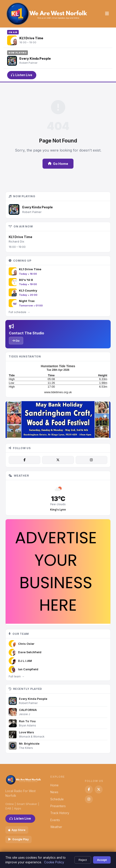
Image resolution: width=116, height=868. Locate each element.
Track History (60, 813)
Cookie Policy (54, 862)
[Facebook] (24, 460)
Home (54, 785)
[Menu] (107, 14)
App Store (17, 830)
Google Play (18, 839)
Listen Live (22, 75)
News (54, 792)
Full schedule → (19, 312)
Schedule (57, 799)
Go (16, 341)
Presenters (58, 806)
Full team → (16, 676)
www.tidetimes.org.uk (58, 392)
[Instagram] (92, 460)
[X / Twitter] (58, 460)
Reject (83, 860)
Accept (102, 860)
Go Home (58, 164)
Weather (56, 827)
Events (55, 820)
